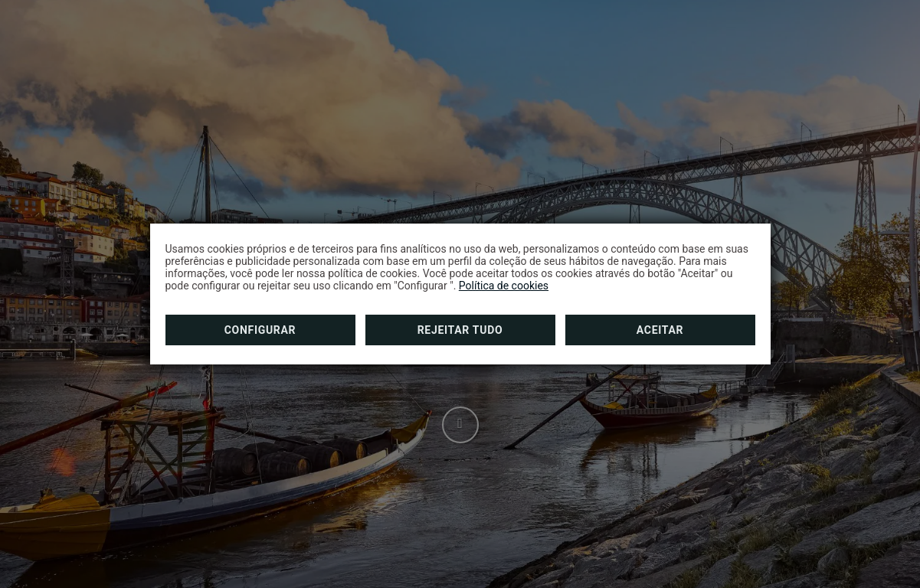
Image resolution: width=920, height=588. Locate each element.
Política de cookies (504, 286)
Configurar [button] (260, 330)
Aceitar (660, 330)
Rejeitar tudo (460, 330)
